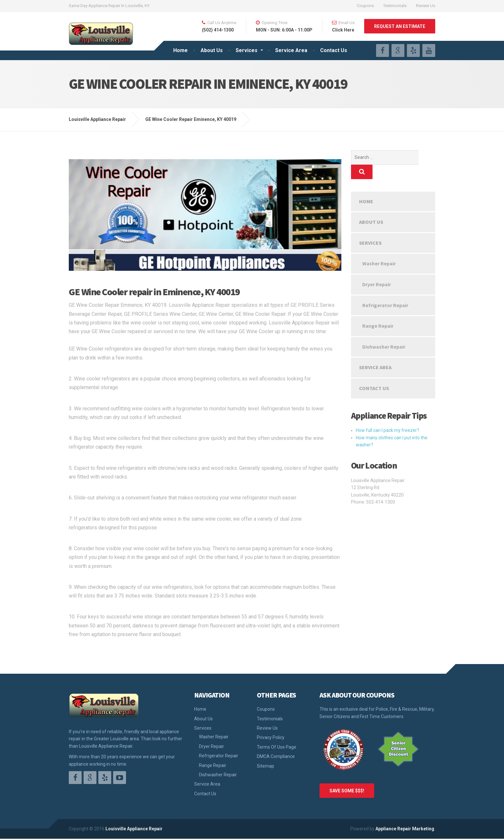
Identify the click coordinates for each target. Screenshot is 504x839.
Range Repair (378, 311)
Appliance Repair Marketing (405, 829)
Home (180, 50)
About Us (212, 50)
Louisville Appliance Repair (134, 829)
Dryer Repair (377, 270)
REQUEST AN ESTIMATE (400, 26)
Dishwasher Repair (384, 332)
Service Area (291, 50)
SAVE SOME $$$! (347, 791)
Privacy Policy (271, 737)
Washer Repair (379, 249)
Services (247, 50)
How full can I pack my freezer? (387, 416)
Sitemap (265, 766)
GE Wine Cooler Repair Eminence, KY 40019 (191, 119)
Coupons (365, 6)
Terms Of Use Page (277, 747)
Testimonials (395, 6)
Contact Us (334, 50)
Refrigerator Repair (385, 291)
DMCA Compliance (276, 756)
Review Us (426, 6)
